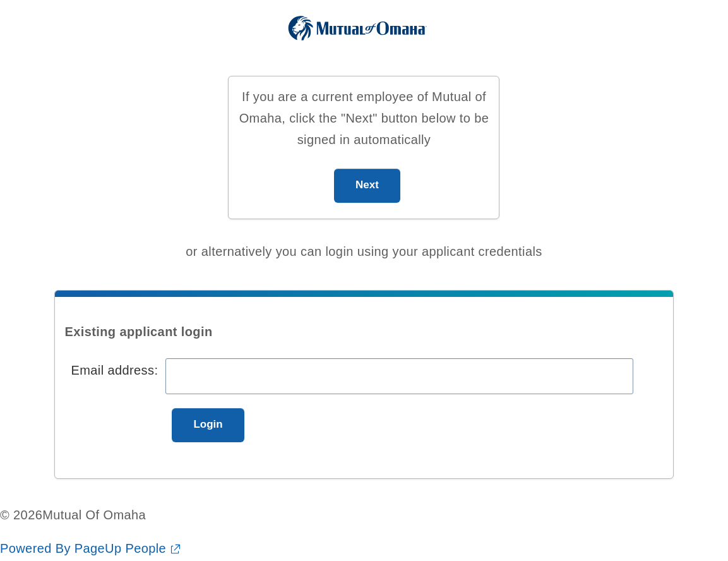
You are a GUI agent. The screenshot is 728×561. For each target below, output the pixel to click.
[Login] (208, 425)
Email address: (114, 370)
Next (367, 185)
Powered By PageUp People (83, 548)
